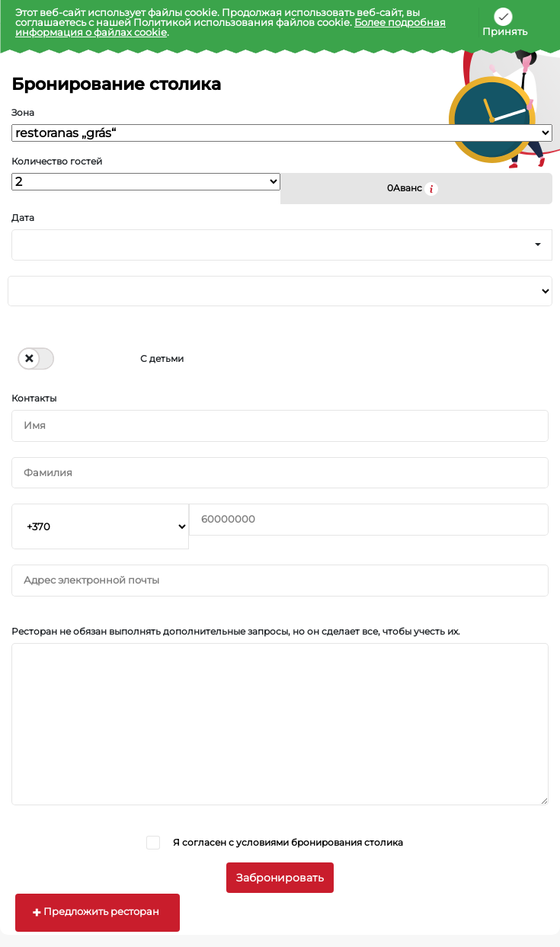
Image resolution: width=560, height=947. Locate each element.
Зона (23, 113)
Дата (23, 218)
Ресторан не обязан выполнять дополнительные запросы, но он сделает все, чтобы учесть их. (236, 632)
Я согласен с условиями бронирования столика (288, 842)
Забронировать (280, 878)
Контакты (34, 398)
